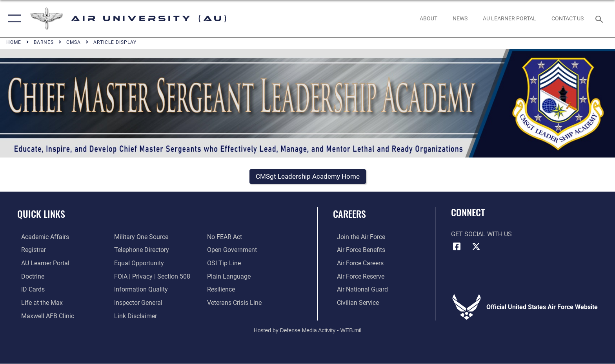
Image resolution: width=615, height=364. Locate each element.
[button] (13, 19)
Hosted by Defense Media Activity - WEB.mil (308, 331)
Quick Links (41, 215)
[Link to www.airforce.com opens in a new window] (357, 238)
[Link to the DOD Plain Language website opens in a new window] (230, 277)
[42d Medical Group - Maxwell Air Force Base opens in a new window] (44, 316)
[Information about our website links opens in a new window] (134, 316)
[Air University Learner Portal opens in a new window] (41, 264)
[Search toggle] (600, 19)
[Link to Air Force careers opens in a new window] (356, 264)
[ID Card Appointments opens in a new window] (29, 290)
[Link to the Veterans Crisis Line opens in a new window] (236, 303)
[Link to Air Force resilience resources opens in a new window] (222, 290)
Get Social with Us (481, 235)
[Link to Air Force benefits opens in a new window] (357, 251)
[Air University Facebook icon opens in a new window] (457, 247)
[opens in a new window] (509, 18)
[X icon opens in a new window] (476, 247)
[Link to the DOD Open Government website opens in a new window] (233, 251)
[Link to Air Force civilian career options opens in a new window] (354, 303)
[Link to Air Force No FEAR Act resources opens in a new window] (226, 238)
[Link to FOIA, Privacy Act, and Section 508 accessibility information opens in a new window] (151, 277)
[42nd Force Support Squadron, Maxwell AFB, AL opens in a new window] (38, 303)
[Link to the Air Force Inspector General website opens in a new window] (137, 303)
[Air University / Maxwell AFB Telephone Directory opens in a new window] (140, 251)
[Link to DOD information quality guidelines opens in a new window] (140, 290)
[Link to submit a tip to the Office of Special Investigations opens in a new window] (225, 264)
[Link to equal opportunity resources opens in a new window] (138, 264)
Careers (349, 215)
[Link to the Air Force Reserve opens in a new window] (357, 277)
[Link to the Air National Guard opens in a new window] (358, 290)
